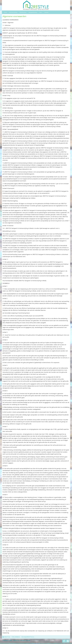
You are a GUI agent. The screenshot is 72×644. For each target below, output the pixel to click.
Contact (46, 12)
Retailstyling (23, 12)
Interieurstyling (13, 12)
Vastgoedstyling (33, 12)
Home (5, 12)
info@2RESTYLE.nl (29, 637)
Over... (41, 12)
